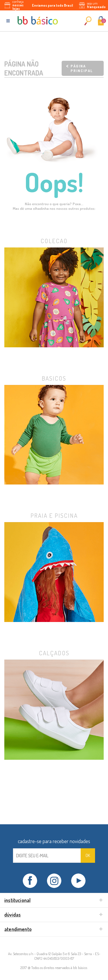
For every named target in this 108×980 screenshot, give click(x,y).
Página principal (82, 68)
